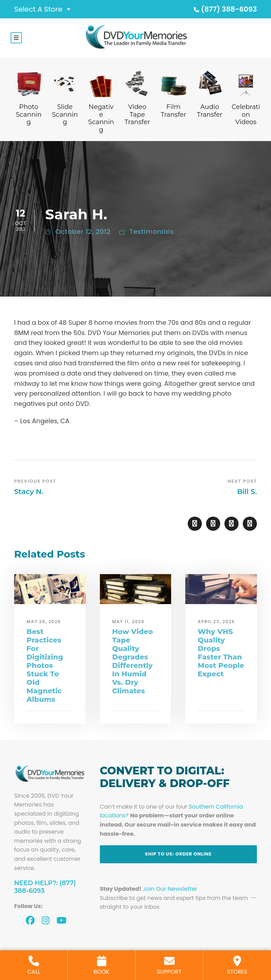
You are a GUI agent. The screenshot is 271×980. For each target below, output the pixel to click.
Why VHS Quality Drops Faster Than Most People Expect (221, 653)
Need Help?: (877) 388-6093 (45, 887)
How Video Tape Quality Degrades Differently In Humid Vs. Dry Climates (133, 661)
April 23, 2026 (216, 622)
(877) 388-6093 (224, 9)
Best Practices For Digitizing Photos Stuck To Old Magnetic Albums (45, 665)
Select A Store (38, 9)
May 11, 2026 (128, 622)
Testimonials (152, 232)
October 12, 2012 (83, 232)
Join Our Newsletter (170, 889)
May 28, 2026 (44, 622)
